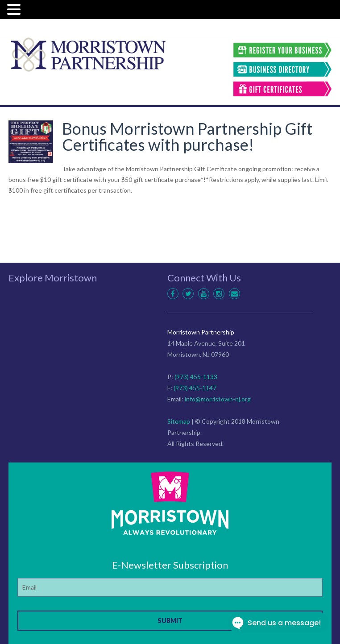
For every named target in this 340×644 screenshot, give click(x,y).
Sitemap (179, 421)
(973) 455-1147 (195, 388)
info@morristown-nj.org (218, 399)
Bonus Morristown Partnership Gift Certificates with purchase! (187, 136)
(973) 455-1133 (196, 377)
